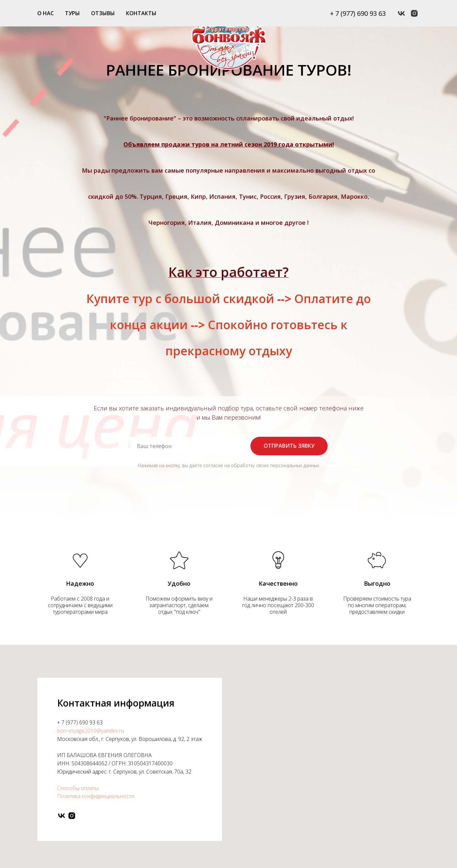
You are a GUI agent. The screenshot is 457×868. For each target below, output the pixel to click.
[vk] (401, 13)
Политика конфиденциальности (96, 796)
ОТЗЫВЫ (103, 13)
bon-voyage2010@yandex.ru (91, 731)
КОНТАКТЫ (141, 13)
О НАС (46, 13)
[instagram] (414, 13)
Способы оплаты (78, 788)
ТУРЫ (72, 13)
